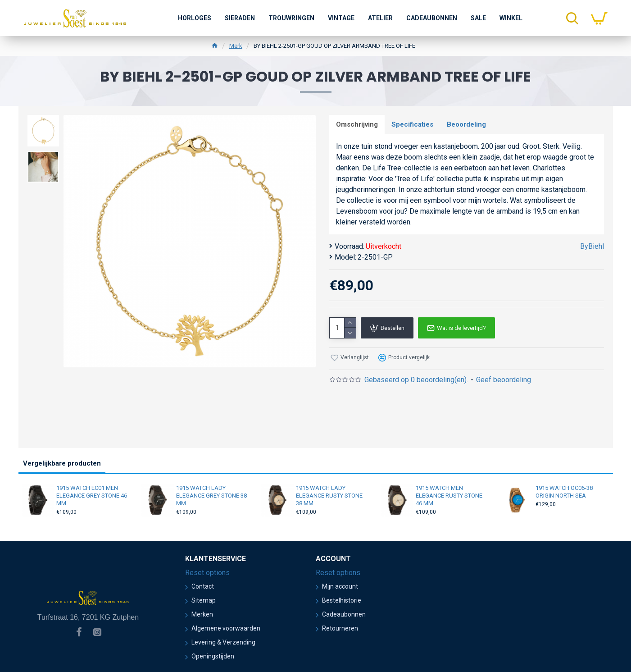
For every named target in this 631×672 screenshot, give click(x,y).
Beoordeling (466, 124)
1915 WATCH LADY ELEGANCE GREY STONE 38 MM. (211, 496)
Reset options (207, 573)
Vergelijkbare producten (62, 463)
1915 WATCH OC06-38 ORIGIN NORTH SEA (564, 492)
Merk (236, 46)
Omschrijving (357, 124)
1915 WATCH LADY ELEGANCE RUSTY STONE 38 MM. (329, 496)
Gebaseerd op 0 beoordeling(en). (416, 380)
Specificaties (412, 124)
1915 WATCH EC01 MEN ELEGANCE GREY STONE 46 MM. (92, 496)
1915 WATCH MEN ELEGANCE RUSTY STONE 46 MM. (449, 496)
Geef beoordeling (504, 380)
